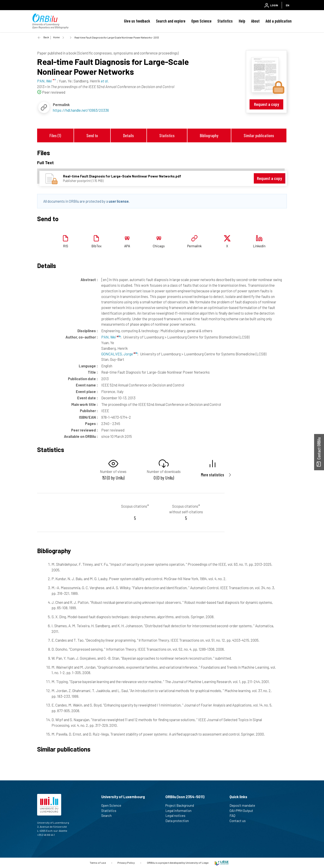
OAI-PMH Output (243, 811)
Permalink (194, 246)
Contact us (240, 821)
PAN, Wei (111, 337)
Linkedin (259, 246)
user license (119, 201)
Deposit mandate (244, 805)
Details (128, 135)
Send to (92, 135)
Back (46, 37)
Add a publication (279, 21)
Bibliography (209, 135)
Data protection (179, 821)
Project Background (182, 805)
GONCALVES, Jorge (119, 354)
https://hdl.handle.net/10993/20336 (81, 110)
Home (56, 37)
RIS (66, 246)
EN (287, 5)
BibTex (96, 246)
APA (127, 246)
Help (242, 21)
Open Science (201, 21)
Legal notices (177, 816)
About (255, 21)
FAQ (234, 816)
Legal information (180, 811)
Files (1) (55, 135)
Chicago (159, 246)
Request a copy (267, 104)
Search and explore (171, 21)
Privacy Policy (126, 862)
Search (108, 816)
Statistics (225, 21)
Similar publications (259, 135)
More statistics (213, 475)
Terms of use (98, 862)
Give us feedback (137, 21)
